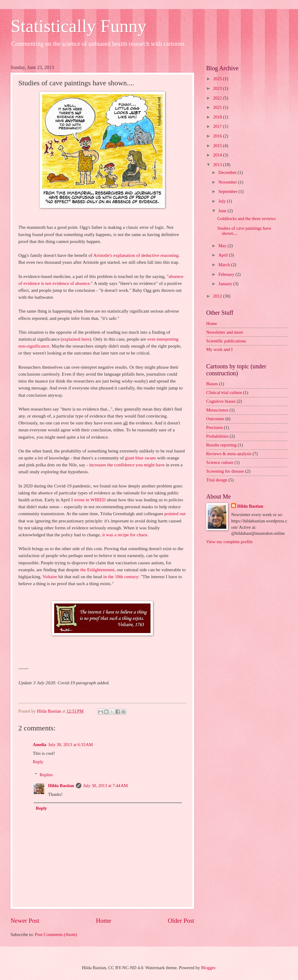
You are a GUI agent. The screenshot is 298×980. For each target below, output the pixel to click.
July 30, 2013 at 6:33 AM (71, 745)
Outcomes (215, 419)
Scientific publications (226, 341)
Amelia (40, 745)
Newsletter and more (225, 332)
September (228, 191)
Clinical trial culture (224, 392)
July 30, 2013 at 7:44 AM (106, 786)
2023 (218, 88)
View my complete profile (229, 542)
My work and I (219, 349)
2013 (218, 165)
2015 (218, 146)
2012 (218, 296)
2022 (218, 98)
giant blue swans (140, 458)
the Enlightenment (98, 570)
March (225, 265)
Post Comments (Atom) (56, 934)
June (223, 211)
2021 (218, 107)
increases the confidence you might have (127, 465)
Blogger (208, 968)
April (223, 255)
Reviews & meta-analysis (229, 454)
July (222, 201)
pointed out (175, 514)
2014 (218, 155)
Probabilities (217, 436)
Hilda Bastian (61, 786)
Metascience (217, 410)
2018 (218, 117)
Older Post (181, 921)
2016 (218, 136)
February (227, 274)
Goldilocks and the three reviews (247, 219)
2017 (218, 126)
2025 (218, 79)
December (228, 172)
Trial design (217, 480)
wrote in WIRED (90, 500)
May (223, 246)
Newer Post (25, 921)
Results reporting (221, 445)
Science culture (220, 462)
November (228, 182)
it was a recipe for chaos (125, 535)
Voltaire (50, 577)
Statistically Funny (79, 26)
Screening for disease (225, 471)
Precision (214, 427)
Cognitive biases (221, 401)
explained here (76, 339)
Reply (38, 762)
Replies (46, 775)
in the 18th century (121, 577)
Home (104, 921)
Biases (212, 384)
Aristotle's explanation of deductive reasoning (136, 255)
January (226, 284)
